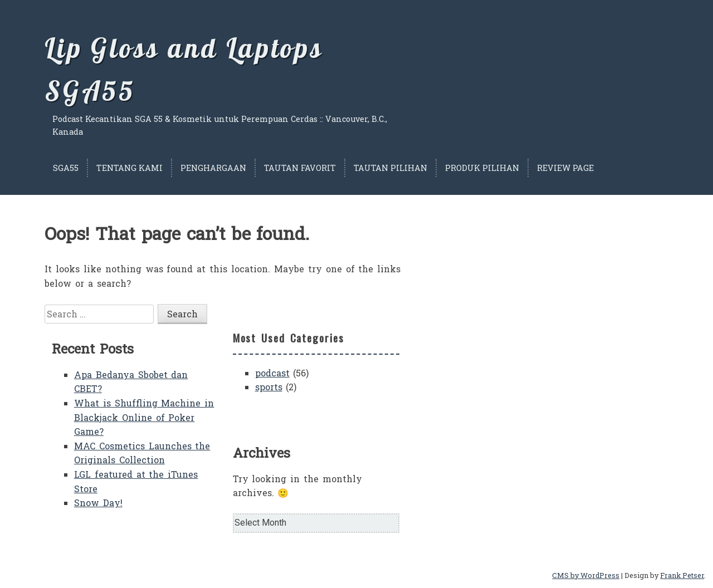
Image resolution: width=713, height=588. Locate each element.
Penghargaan (213, 168)
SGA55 (66, 168)
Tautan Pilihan (390, 168)
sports (269, 387)
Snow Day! (98, 503)
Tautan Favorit (300, 168)
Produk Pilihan (482, 168)
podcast (272, 373)
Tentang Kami (130, 168)
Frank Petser (682, 575)
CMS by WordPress (586, 575)
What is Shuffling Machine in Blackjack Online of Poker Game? (144, 417)
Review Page (565, 168)
